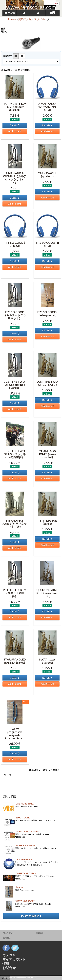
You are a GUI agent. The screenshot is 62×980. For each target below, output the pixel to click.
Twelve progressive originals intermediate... (15, 733)
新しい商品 (10, 796)
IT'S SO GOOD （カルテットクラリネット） (15, 315)
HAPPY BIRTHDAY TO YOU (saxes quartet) (15, 107)
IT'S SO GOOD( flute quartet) (47, 314)
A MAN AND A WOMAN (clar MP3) (47, 107)
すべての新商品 (31, 916)
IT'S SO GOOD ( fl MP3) (47, 244)
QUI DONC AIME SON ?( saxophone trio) (47, 593)
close (5, 978)
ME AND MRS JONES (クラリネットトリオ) (15, 524)
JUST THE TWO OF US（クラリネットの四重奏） (15, 454)
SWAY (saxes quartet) (47, 661)
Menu (10, 13)
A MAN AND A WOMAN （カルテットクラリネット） (15, 178)
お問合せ (9, 968)
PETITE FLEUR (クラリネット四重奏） (15, 593)
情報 (6, 963)
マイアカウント (14, 959)
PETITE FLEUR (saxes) (47, 522)
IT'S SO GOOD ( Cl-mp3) (15, 244)
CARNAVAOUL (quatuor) (47, 175)
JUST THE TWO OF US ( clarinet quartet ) (15, 385)
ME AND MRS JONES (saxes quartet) (47, 454)
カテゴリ (9, 955)
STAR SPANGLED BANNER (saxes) (15, 661)
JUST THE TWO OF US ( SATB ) (47, 383)
